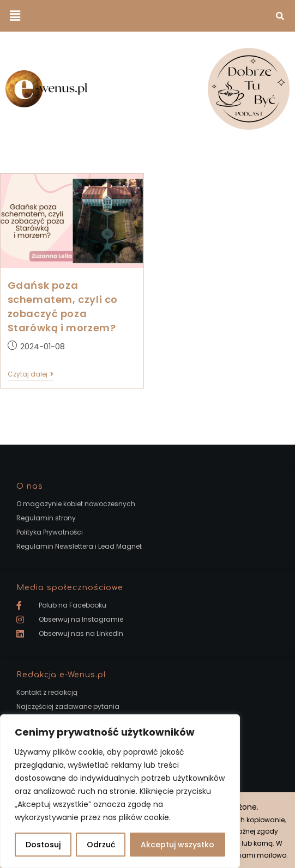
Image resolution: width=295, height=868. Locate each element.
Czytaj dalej (31, 375)
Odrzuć (101, 845)
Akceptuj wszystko (177, 845)
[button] (15, 16)
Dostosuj (43, 845)
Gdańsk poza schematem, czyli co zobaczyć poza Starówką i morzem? (63, 307)
